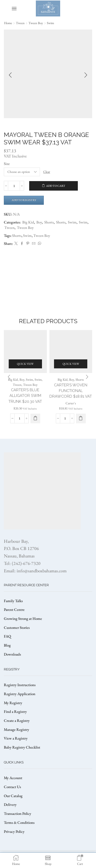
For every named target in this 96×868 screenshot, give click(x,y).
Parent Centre (14, 609)
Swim (50, 23)
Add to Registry (24, 200)
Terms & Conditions (19, 822)
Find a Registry (15, 711)
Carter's (71, 403)
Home (8, 23)
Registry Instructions (20, 685)
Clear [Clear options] (47, 172)
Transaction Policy (18, 813)
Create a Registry (17, 720)
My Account (13, 778)
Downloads (12, 654)
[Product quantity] (14, 186)
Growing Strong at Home (23, 618)
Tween (20, 23)
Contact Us (12, 787)
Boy (39, 222)
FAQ (7, 636)
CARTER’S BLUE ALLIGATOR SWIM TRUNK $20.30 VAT (25, 395)
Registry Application (20, 694)
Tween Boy (36, 23)
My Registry (13, 703)
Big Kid (28, 222)
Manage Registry (17, 729)
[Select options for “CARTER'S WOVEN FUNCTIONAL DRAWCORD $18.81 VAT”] (81, 418)
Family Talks (13, 601)
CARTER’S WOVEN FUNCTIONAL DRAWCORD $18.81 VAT (71, 391)
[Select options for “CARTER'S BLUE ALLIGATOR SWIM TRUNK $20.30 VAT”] (35, 418)
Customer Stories (17, 627)
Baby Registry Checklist (22, 747)
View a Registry (16, 738)
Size (7, 164)
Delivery (10, 804)
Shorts (49, 222)
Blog (7, 645)
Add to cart (56, 186)
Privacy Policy (14, 831)
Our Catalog (13, 796)
